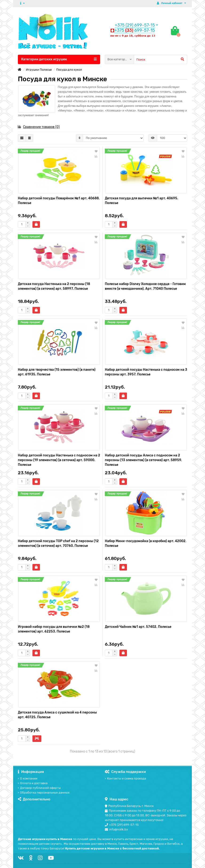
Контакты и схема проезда (125, 778)
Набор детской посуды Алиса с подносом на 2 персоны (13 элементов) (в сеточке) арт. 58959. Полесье (143, 460)
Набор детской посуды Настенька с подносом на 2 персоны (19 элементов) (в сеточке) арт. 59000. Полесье (59, 460)
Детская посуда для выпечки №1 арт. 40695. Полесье (142, 201)
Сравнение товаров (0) (39, 127)
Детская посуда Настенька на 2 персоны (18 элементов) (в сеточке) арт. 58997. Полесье (54, 286)
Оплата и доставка (33, 783)
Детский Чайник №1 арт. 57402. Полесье (138, 627)
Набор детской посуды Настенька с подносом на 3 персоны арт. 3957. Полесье (146, 372)
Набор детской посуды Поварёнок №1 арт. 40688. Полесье (59, 201)
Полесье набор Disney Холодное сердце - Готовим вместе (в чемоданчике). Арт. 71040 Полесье (145, 286)
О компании (28, 778)
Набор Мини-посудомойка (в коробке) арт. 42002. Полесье (146, 543)
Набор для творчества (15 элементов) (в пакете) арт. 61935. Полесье (57, 372)
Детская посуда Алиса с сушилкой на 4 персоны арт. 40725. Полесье (57, 715)
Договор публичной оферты (39, 788)
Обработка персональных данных (44, 793)
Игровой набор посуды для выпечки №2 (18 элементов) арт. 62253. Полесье (54, 629)
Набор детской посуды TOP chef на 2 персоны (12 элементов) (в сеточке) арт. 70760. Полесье (58, 543)
